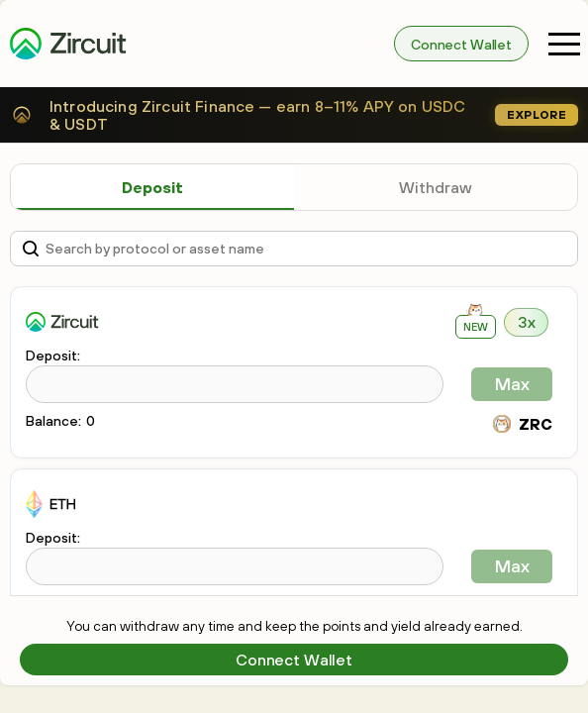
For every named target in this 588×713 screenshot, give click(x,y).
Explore (537, 115)
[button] (564, 44)
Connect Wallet (461, 45)
